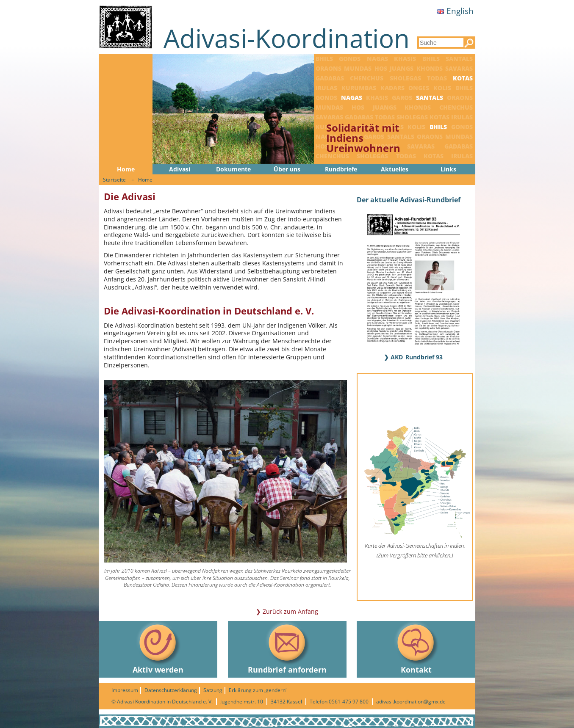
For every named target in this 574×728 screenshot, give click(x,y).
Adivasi (180, 169)
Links (448, 169)
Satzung (213, 690)
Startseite (114, 180)
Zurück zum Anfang (290, 611)
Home (126, 169)
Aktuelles (395, 169)
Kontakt (416, 648)
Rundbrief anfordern (287, 648)
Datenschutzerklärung (171, 690)
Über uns (287, 169)
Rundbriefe (341, 169)
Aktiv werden (158, 648)
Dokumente (233, 169)
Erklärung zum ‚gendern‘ (258, 690)
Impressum (125, 690)
